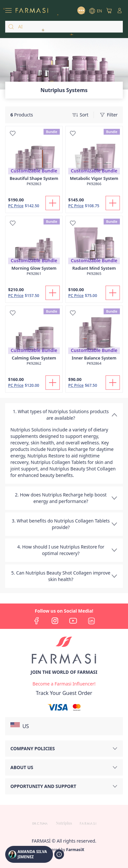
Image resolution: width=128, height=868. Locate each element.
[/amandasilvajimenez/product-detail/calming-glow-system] (34, 339)
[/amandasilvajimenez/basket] (109, 10)
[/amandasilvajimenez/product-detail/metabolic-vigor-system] (94, 159)
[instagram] (55, 621)
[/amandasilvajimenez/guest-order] (64, 693)
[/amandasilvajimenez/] (32, 10)
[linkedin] (91, 621)
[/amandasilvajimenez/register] (64, 684)
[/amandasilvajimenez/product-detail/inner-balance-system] (94, 339)
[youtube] (73, 621)
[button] (64, 726)
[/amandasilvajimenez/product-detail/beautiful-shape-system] (34, 159)
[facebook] (37, 621)
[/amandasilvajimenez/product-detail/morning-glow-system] (34, 249)
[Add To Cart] (53, 203)
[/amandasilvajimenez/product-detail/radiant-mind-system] (94, 249)
